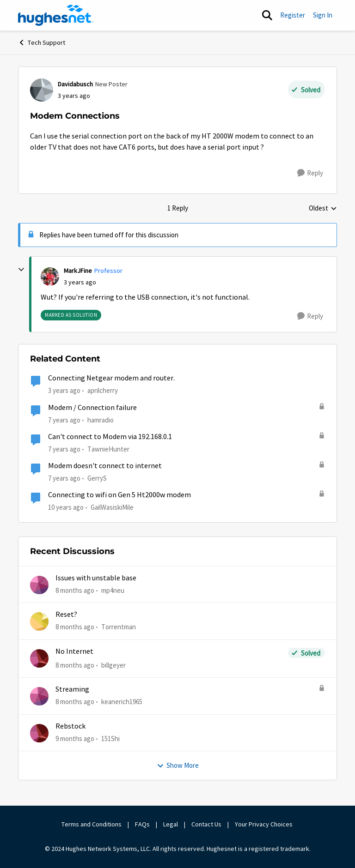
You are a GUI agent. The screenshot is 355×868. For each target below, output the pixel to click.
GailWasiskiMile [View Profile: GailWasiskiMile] (112, 507)
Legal (171, 824)
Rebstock (70, 726)
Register (293, 15)
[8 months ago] (75, 591)
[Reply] (310, 173)
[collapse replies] (21, 270)
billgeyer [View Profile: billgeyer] (113, 665)
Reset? (66, 615)
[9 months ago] (75, 738)
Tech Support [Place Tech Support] (42, 42)
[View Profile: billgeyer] (39, 658)
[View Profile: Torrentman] (39, 621)
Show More (178, 765)
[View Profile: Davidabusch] (42, 90)
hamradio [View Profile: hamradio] (101, 419)
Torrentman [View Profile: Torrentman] (119, 627)
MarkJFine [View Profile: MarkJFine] (78, 271)
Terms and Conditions (92, 824)
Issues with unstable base (96, 578)
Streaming (72, 689)
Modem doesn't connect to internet (105, 466)
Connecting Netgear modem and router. (111, 378)
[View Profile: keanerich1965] (39, 696)
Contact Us (206, 824)
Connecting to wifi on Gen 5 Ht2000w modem (119, 495)
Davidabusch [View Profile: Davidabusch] (75, 84)
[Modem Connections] (80, 282)
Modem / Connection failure (92, 408)
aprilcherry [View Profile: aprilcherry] (103, 390)
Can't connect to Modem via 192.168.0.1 (110, 437)
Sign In (323, 15)
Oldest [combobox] (323, 209)
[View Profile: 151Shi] (39, 733)
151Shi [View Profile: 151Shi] (110, 738)
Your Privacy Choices (264, 824)
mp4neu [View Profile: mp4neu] (113, 590)
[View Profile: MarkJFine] (50, 277)
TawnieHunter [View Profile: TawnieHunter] (108, 449)
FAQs (142, 824)
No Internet (74, 651)
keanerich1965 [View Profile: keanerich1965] (122, 702)
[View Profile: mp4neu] (39, 585)
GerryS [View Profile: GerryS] (97, 478)
